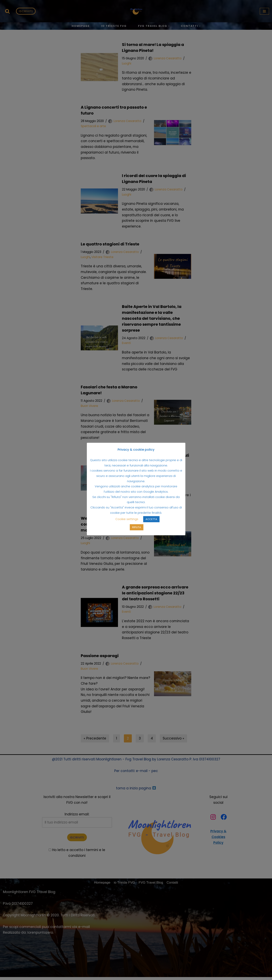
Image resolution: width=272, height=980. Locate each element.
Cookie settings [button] (127, 522)
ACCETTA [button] (151, 522)
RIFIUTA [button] (137, 530)
